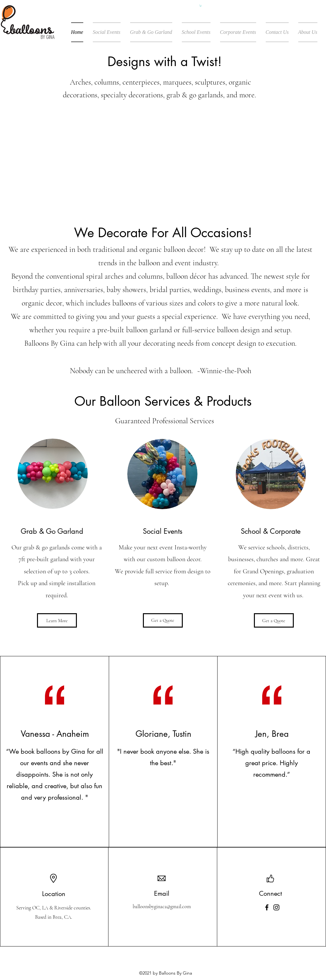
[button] (201, 6)
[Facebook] (267, 907)
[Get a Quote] (163, 620)
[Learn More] (57, 620)
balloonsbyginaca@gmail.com (162, 907)
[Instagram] (276, 907)
